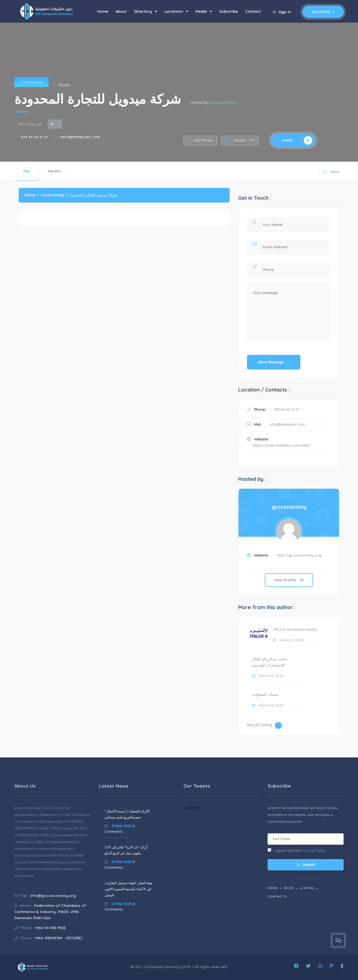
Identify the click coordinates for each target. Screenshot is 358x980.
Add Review (200, 140)
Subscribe (229, 11)
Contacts (277, 897)
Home (103, 11)
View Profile (289, 580)
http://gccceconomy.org (299, 555)
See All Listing (264, 725)
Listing (307, 888)
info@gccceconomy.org (53, 896)
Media (204, 11)
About (121, 11)
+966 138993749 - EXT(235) (58, 938)
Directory (146, 11)
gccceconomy (223, 102)
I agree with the (296, 850)
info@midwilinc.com (80, 137)
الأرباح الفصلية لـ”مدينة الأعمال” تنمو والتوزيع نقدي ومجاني (127, 814)
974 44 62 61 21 (34, 137)
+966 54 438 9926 (50, 928)
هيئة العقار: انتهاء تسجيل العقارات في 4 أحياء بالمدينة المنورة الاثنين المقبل (128, 889)
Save (331, 170)
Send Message (274, 362)
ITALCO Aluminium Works (295, 629)
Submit (306, 865)
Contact (253, 11)
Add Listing (323, 12)
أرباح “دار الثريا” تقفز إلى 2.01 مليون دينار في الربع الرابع (126, 850)
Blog (289, 888)
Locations (176, 11)
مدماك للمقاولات (265, 694)
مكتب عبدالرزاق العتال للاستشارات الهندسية (270, 662)
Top (26, 171)
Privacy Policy (313, 850)
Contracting (32, 82)
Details (54, 171)
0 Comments (120, 829)
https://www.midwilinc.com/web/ (282, 445)
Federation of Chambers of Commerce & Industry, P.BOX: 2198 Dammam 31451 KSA (50, 911)
